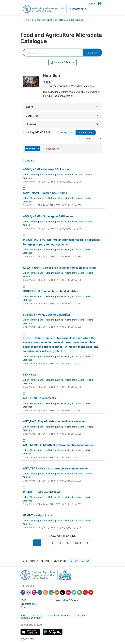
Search (92, 53)
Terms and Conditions (58, 616)
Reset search (52, 149)
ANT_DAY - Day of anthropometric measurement (55, 421)
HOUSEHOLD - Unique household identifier (51, 291)
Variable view (86, 133)
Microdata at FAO (78, 9)
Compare (29, 161)
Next (78, 543)
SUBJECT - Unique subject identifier (47, 315)
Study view (67, 133)
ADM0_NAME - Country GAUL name (46, 169)
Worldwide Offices (66, 600)
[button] (62, 107)
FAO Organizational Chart (28, 604)
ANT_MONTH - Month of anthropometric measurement (59, 445)
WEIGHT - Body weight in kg (41, 492)
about (47, 82)
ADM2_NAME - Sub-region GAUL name (48, 216)
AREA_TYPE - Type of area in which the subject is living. (60, 268)
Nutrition (80, 20)
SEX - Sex (29, 375)
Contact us (36, 616)
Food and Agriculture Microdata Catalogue (53, 20)
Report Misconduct (31, 618)
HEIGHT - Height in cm (37, 515)
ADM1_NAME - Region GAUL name (45, 193)
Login (91, 4)
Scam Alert (80, 616)
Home (26, 20)
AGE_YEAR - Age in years (39, 398)
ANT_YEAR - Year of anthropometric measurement (56, 468)
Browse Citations (62, 62)
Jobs (23, 616)
